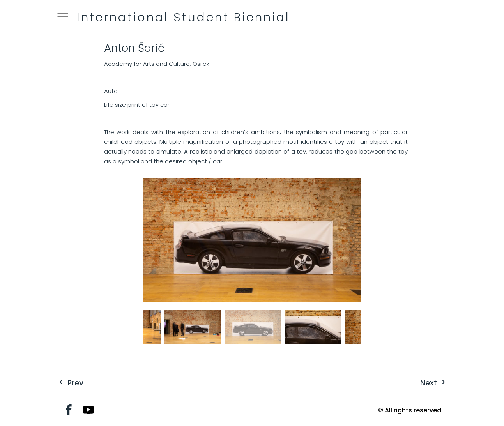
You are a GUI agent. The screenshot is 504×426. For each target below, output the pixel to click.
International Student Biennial (183, 18)
